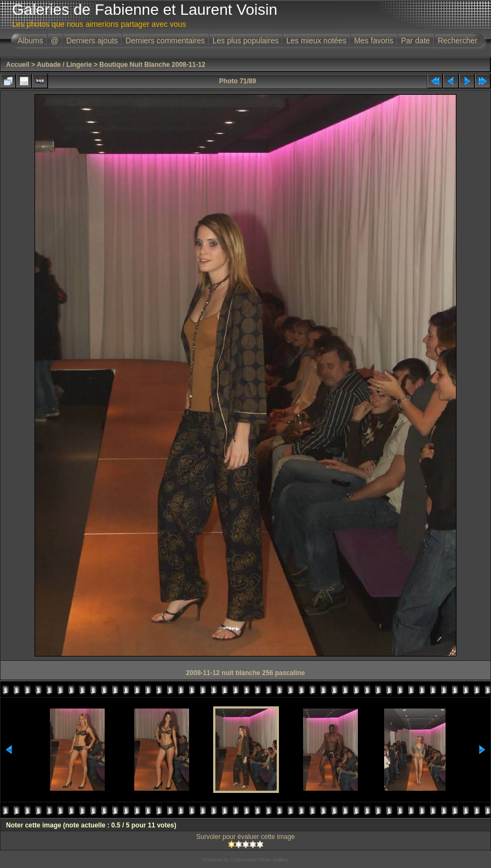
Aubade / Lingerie (64, 65)
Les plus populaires (246, 41)
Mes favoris (374, 41)
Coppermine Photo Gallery (259, 860)
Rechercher (458, 41)
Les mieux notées (316, 41)
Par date (416, 41)
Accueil (18, 65)
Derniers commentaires (165, 41)
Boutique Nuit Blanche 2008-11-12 (152, 65)
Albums (30, 41)
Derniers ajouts (92, 41)
